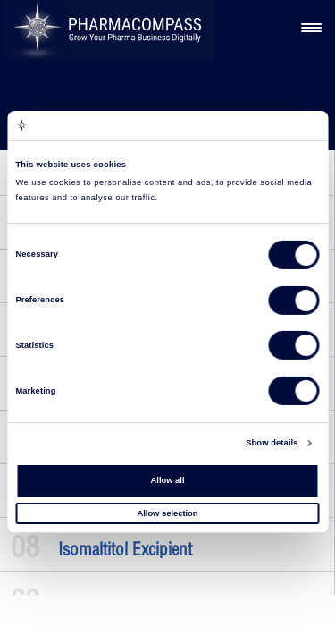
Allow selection (167, 513)
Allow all (168, 480)
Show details (272, 443)
